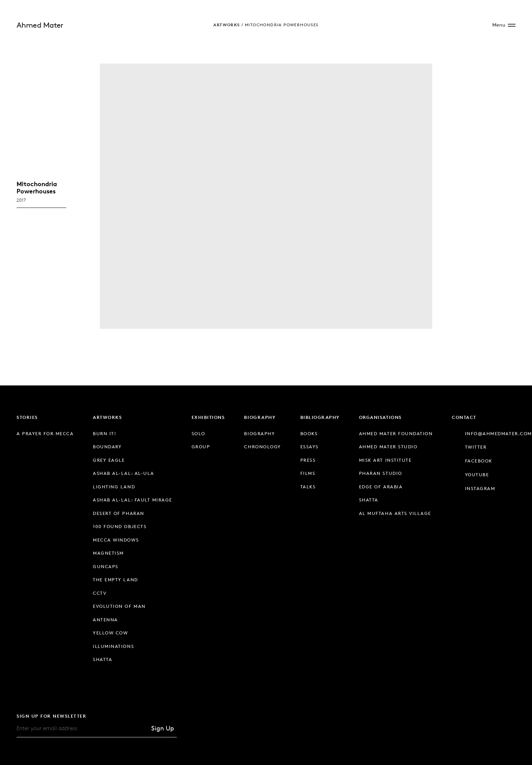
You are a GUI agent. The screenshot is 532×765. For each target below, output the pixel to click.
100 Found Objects (120, 526)
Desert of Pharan (118, 513)
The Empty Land (115, 580)
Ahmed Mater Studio (388, 447)
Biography (260, 417)
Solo (199, 433)
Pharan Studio (381, 473)
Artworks (226, 25)
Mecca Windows (116, 540)
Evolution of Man (119, 606)
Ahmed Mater (40, 25)
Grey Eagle (109, 460)
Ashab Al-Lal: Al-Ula (123, 473)
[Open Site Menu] (504, 25)
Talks (308, 487)
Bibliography (320, 417)
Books (309, 433)
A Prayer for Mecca (45, 433)
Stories (27, 417)
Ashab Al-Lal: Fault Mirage (132, 500)
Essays (309, 447)
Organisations (380, 417)
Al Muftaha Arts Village (395, 513)
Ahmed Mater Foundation (396, 433)
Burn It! (104, 433)
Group (201, 447)
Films (308, 473)
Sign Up (163, 728)
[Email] (83, 728)
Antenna (105, 620)
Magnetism (108, 553)
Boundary (107, 447)
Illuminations (113, 646)
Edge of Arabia (381, 487)
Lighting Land (114, 487)
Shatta (103, 659)
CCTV (100, 593)
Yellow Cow (110, 633)
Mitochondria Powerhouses (282, 25)
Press (308, 460)
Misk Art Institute (385, 460)
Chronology (262, 447)
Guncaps (106, 566)
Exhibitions (208, 417)
